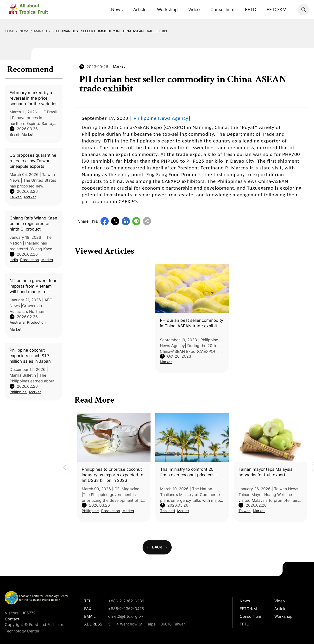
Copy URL (147, 221)
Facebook (105, 221)
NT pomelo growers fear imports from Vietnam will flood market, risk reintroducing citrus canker (33, 286)
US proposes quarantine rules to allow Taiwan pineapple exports (33, 161)
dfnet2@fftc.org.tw (126, 616)
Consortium (222, 10)
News (117, 10)
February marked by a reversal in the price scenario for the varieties (34, 98)
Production (30, 260)
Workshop (167, 10)
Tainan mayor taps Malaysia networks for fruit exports (266, 472)
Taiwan (16, 197)
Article (140, 10)
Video (194, 10)
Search (303, 10)
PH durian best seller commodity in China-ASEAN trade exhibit (111, 31)
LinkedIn (126, 221)
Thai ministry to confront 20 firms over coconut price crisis (189, 472)
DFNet (32, 10)
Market (41, 31)
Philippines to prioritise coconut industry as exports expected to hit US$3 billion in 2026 (113, 475)
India (14, 260)
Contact (12, 619)
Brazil (14, 134)
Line (136, 221)
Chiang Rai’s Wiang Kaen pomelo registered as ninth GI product (33, 224)
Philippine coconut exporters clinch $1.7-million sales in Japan (31, 356)
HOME (10, 31)
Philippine (18, 392)
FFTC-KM (276, 10)
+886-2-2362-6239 (126, 601)
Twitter (115, 221)
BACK (157, 547)
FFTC (251, 10)
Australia (17, 322)
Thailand (167, 511)
